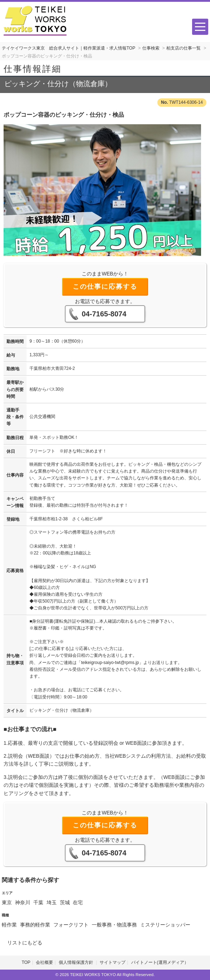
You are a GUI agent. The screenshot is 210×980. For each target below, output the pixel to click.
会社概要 (44, 962)
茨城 (65, 902)
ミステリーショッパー (165, 925)
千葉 (38, 902)
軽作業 (9, 925)
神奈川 (23, 902)
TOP (26, 962)
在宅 (78, 902)
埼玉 (52, 902)
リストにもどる (25, 943)
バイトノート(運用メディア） (160, 962)
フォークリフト (71, 925)
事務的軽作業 (35, 925)
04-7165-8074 (104, 314)
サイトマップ (113, 962)
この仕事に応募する (105, 287)
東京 (7, 902)
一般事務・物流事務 (114, 925)
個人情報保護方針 (77, 962)
